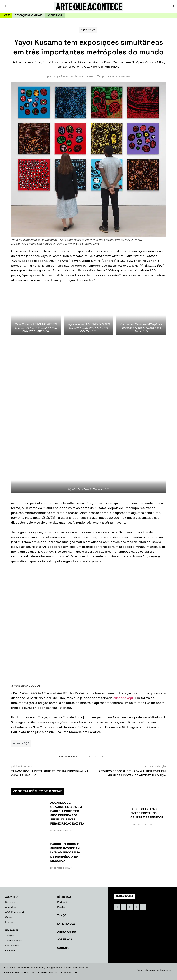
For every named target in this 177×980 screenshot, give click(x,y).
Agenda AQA (88, 30)
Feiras (9, 922)
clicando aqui (124, 698)
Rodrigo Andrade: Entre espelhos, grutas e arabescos (147, 813)
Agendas (10, 907)
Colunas (10, 951)
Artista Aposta (14, 941)
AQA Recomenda (15, 912)
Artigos (10, 936)
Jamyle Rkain (60, 76)
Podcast (62, 902)
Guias (9, 917)
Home (6, 15)
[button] (83, 756)
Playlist (61, 907)
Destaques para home (29, 15)
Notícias (10, 902)
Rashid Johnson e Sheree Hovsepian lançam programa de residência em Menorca (65, 853)
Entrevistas (12, 946)
